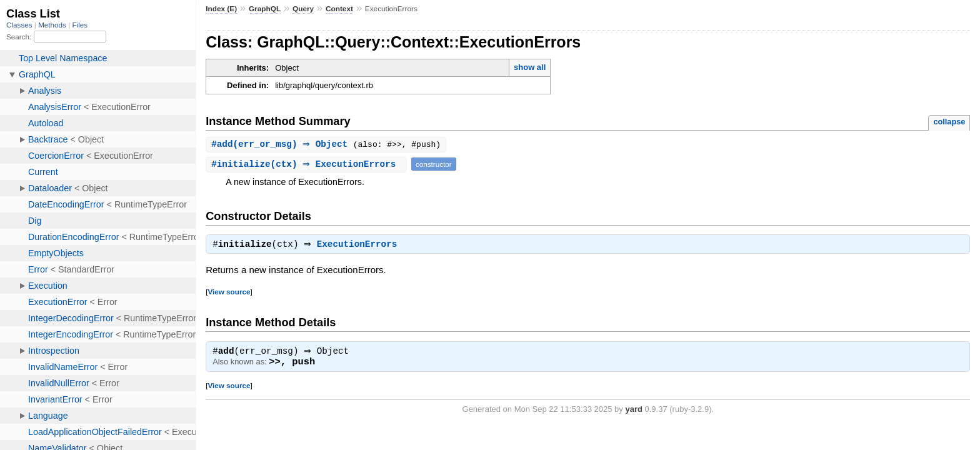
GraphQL (265, 9)
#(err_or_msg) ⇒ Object (284, 145)
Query (303, 9)
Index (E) (221, 9)
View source (229, 293)
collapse (949, 122)
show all (530, 67)
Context (339, 9)
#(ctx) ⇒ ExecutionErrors (308, 165)
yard (633, 412)
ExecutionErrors (360, 246)
